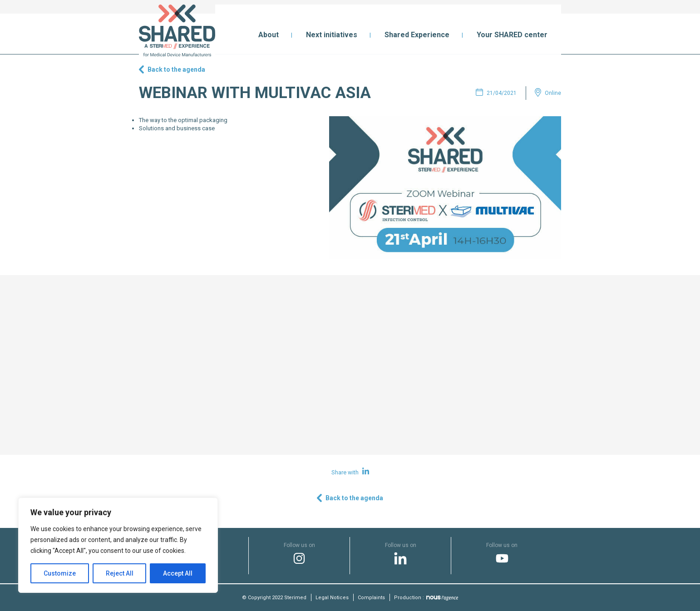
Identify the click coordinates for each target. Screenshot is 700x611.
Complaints (371, 598)
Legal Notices (332, 598)
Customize (60, 573)
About (269, 35)
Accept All (178, 573)
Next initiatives (332, 35)
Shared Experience (417, 35)
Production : (426, 598)
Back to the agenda (176, 69)
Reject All (120, 573)
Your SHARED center (512, 35)
